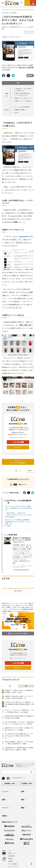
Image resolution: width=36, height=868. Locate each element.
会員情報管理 (11, 856)
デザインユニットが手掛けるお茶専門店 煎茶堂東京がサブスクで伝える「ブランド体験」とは (18, 522)
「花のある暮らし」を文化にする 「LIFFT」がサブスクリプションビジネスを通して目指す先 (18, 515)
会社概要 (10, 861)
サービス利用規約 (13, 864)
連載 (5, 800)
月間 (26, 686)
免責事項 (10, 859)
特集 (24, 800)
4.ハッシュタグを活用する (22, 107)
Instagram (5, 37)
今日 (10, 686)
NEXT (31, 471)
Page (7, 110)
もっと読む (7, 526)
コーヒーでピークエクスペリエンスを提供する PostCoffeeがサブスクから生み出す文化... (19, 508)
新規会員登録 (18, 442)
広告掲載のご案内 (26, 784)
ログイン (18, 447)
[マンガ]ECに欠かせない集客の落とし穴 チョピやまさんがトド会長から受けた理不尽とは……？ (19, 736)
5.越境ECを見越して (20, 110)
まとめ (16, 112)
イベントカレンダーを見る (18, 633)
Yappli (16, 561)
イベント (6, 808)
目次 (24, 83)
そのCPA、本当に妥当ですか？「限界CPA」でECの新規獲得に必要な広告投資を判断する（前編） (19, 704)
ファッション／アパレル (14, 37)
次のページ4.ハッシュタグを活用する (18, 462)
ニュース (6, 792)
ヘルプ (10, 851)
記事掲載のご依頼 (10, 784)
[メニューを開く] (3, 3)
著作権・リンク (12, 853)
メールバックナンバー (18, 437)
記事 (24, 792)
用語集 (5, 816)
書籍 (24, 808)
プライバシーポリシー (14, 867)
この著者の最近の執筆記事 (21, 570)
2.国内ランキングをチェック (23, 98)
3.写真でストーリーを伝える (23, 101)
